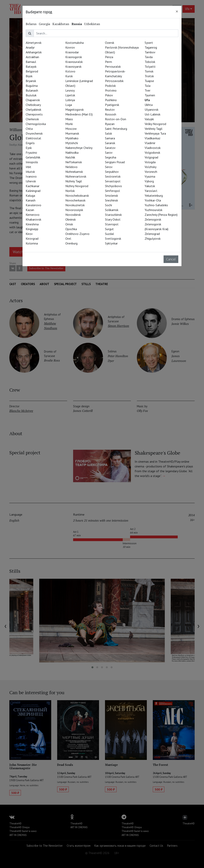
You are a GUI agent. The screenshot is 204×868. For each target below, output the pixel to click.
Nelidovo (71, 167)
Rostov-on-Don (116, 119)
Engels (30, 143)
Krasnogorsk (74, 57)
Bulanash (32, 90)
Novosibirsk (73, 215)
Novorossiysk (74, 210)
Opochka (71, 229)
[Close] (177, 11)
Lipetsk (70, 95)
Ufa (147, 100)
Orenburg (71, 243)
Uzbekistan (92, 24)
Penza (109, 57)
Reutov (110, 109)
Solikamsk (112, 210)
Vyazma (150, 176)
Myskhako (72, 138)
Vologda (150, 162)
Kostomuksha (75, 43)
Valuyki (149, 119)
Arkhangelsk (34, 52)
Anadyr (30, 47)
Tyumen (150, 95)
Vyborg (149, 181)
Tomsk (149, 71)
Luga (69, 105)
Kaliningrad (33, 191)
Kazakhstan (61, 24)
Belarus (31, 24)
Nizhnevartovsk (76, 176)
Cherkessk (32, 119)
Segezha (111, 157)
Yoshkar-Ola (153, 200)
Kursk (69, 76)
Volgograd (151, 157)
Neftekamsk (74, 162)
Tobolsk (150, 62)
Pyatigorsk (112, 105)
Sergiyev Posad (115, 162)
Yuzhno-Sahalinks (156, 205)
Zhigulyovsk (153, 239)
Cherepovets (34, 114)
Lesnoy (70, 90)
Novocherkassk (75, 200)
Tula (148, 86)
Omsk (69, 224)
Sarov (109, 152)
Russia (77, 24)
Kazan (30, 210)
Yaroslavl (151, 191)
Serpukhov (112, 172)
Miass (69, 119)
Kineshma (32, 224)
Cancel (171, 259)
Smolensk (111, 195)
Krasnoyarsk (73, 66)
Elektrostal (33, 138)
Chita (29, 129)
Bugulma (32, 86)
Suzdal (109, 234)
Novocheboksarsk (77, 195)
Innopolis (32, 162)
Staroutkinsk (113, 215)
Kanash (31, 200)
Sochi (108, 205)
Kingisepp (32, 229)
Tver (148, 90)
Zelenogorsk (153, 219)
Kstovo (70, 71)
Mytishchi (72, 143)
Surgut (109, 229)
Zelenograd (152, 234)
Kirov (29, 234)
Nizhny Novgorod (77, 186)
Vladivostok (153, 148)
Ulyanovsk (152, 109)
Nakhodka (72, 152)
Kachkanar (33, 186)
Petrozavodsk (114, 81)
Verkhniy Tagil (153, 129)
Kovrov (70, 47)
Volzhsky (151, 167)
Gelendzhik (33, 157)
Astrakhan (32, 57)
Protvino (111, 90)
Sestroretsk (113, 176)
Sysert (149, 43)
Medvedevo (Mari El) (79, 114)
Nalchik (70, 157)
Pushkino (111, 100)
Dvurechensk (34, 133)
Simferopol (112, 191)
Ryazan (110, 124)
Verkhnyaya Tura (155, 133)
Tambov (150, 52)
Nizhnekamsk (74, 172)
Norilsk (70, 191)
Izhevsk (31, 181)
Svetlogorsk (113, 239)
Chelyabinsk (33, 109)
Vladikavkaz (153, 138)
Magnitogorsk (75, 109)
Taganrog (151, 47)
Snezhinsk (111, 200)
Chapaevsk (33, 100)
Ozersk (110, 43)
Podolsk (110, 86)
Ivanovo (31, 176)
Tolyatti (150, 66)
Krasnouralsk (74, 62)
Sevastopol (113, 181)
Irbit (28, 167)
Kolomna (32, 243)
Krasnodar (72, 52)
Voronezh (151, 172)
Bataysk (31, 66)
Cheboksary (33, 105)
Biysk (29, 76)
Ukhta (149, 105)
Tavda (149, 57)
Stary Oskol (113, 219)
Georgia (44, 24)
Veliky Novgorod (155, 124)
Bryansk (31, 81)
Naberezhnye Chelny (79, 148)
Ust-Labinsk (153, 114)
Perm (108, 62)
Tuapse (149, 81)
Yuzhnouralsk (153, 210)
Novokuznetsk (75, 205)
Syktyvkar (111, 243)
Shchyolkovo (113, 186)
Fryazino (31, 152)
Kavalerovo (33, 205)
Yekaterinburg (154, 195)
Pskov (109, 95)
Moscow (71, 129)
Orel (68, 239)
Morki (69, 124)
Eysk (29, 148)
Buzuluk (31, 95)
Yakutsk (150, 186)
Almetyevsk (34, 43)
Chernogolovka (36, 124)
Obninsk (71, 219)
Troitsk (149, 76)
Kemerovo (33, 215)
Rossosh (111, 114)
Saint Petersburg (116, 129)
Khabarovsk (33, 219)
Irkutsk (30, 172)
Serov (109, 167)
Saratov (110, 148)
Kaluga (30, 195)
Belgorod (32, 71)
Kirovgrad (32, 239)
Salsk (108, 133)
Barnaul (31, 62)
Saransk (110, 143)
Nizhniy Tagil (74, 181)
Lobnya (70, 100)
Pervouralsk (113, 66)
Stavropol (112, 224)
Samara (110, 138)
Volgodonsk (152, 152)
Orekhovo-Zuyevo (77, 234)
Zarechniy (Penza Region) (161, 215)
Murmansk (72, 133)
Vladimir (150, 143)
